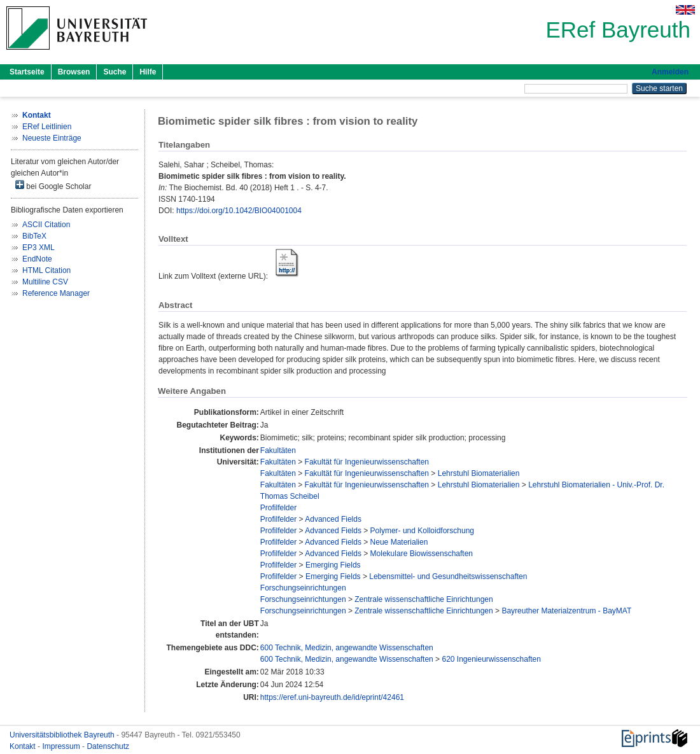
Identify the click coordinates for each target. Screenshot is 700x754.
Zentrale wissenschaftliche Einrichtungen (423, 599)
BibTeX (34, 236)
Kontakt (24, 746)
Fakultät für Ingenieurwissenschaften (367, 462)
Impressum (62, 746)
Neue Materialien (399, 542)
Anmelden (670, 72)
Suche (115, 72)
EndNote (37, 259)
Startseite (27, 72)
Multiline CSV (45, 282)
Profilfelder (278, 508)
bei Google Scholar (53, 185)
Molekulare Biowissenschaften (422, 554)
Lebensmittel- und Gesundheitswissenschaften (448, 576)
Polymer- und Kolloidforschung (422, 531)
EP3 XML (38, 248)
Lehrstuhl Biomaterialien (479, 473)
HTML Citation (46, 270)
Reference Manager (56, 293)
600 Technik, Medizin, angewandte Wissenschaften (347, 648)
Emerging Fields (333, 565)
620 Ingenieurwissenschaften (491, 659)
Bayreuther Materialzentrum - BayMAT (566, 611)
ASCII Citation (46, 225)
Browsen (74, 72)
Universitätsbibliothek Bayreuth (63, 735)
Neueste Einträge (52, 138)
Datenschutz (108, 746)
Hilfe (148, 72)
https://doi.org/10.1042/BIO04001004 (239, 211)
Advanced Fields (333, 519)
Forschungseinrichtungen (303, 588)
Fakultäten (278, 450)
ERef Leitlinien (47, 127)
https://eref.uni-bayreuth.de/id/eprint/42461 (332, 697)
